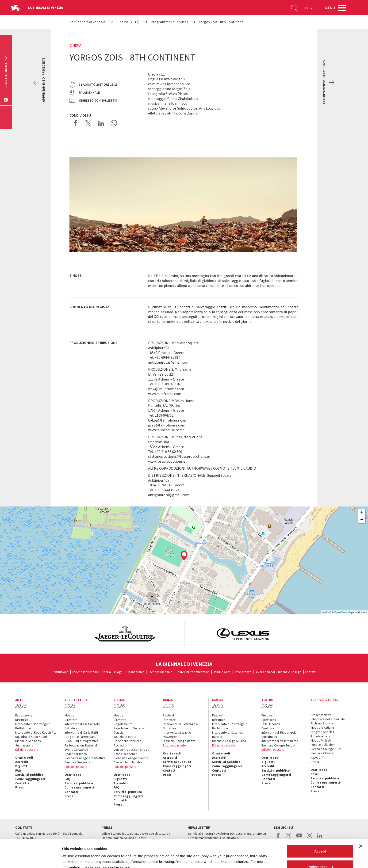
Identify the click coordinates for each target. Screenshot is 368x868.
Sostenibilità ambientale (193, 672)
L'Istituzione (60, 672)
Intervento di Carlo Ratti (81, 732)
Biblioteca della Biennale (328, 719)
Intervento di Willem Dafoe (280, 741)
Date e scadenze (125, 754)
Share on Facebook (76, 123)
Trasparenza (243, 672)
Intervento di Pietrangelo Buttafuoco (33, 726)
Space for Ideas (76, 754)
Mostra (69, 715)
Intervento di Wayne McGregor (177, 735)
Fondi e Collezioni (323, 745)
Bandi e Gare (222, 672)
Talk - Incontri (271, 724)
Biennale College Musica (229, 741)
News (315, 774)
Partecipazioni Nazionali (81, 745)
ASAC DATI (318, 758)
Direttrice (22, 720)
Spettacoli (269, 720)
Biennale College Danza (179, 741)
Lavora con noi (265, 672)
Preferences (320, 840)
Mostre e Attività (322, 727)
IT (309, 8)
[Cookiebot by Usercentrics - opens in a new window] (30, 859)
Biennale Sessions (28, 741)
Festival (168, 715)
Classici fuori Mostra (128, 762)
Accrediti (22, 762)
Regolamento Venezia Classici (129, 730)
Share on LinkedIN (101, 123)
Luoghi (119, 672)
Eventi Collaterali (76, 750)
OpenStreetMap (344, 612)
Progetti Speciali (322, 732)
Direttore (71, 720)
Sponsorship (135, 672)
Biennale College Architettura (85, 758)
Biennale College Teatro (278, 745)
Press (20, 787)
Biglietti (22, 766)
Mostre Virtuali (321, 740)
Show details (72, 854)
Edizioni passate (27, 750)
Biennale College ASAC (326, 749)
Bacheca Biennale (160, 672)
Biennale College (290, 672)
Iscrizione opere (125, 737)
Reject (320, 855)
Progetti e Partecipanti (80, 737)
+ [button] (362, 513)
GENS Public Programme (82, 741)
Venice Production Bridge (131, 750)
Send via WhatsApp (114, 123)
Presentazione (321, 715)
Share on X (88, 123)
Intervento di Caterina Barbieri (227, 735)
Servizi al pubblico (29, 775)
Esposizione (24, 715)
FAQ (18, 770)
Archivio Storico (322, 723)
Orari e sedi (24, 758)
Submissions (24, 745)
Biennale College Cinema (131, 758)
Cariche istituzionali (85, 672)
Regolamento (123, 724)
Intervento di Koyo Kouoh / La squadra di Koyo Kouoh (36, 735)
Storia (107, 672)
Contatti (310, 672)
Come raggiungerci (30, 779)
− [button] (362, 520)
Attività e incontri (322, 736)
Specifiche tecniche (128, 741)
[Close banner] (361, 820)
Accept (320, 825)
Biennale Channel (322, 753)
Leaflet (326, 612)
